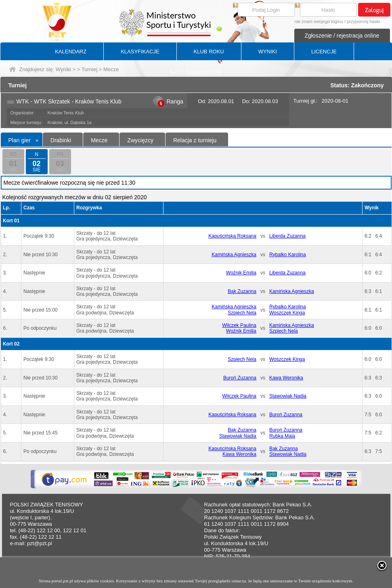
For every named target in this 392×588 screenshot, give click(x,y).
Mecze (99, 140)
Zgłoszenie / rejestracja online (342, 36)
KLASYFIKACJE (140, 52)
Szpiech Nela (242, 313)
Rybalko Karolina (288, 255)
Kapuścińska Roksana (232, 236)
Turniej (89, 69)
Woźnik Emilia (241, 273)
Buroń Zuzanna (240, 378)
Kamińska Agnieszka (234, 255)
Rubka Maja (282, 436)
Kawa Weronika (286, 378)
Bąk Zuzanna (242, 291)
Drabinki (61, 140)
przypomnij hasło (364, 21)
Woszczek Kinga (287, 313)
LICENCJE (324, 52)
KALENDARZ (71, 52)
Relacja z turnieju (195, 140)
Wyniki (63, 69)
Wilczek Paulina (239, 325)
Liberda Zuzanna (287, 236)
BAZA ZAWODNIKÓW (196, 72)
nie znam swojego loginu (319, 21)
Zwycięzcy (140, 140)
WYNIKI (268, 52)
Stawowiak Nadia (288, 396)
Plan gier (20, 140)
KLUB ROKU (209, 52)
